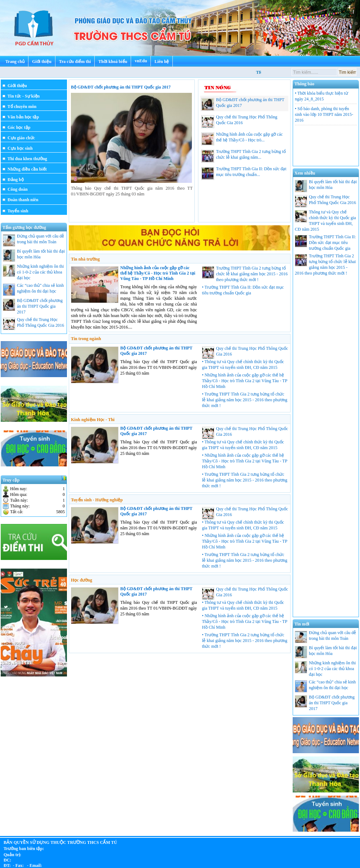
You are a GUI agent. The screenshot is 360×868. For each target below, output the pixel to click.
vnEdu (141, 61)
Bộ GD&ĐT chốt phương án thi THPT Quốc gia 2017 (121, 87)
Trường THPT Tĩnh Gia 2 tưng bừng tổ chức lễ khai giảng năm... (244, 156)
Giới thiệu (42, 62)
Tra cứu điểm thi (75, 62)
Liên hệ (162, 62)
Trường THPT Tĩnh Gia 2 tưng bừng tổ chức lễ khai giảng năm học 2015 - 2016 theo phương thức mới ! (252, 274)
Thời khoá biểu (113, 62)
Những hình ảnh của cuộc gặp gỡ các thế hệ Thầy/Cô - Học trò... (242, 139)
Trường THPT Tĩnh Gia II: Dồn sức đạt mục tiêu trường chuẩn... (244, 173)
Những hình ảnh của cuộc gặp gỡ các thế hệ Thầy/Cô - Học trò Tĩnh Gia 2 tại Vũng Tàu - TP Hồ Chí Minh (158, 273)
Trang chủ (15, 62)
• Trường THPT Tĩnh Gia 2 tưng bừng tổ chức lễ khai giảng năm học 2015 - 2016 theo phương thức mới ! (245, 400)
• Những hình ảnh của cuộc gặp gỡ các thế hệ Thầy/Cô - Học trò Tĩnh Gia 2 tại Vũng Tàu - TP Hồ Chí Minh (245, 381)
